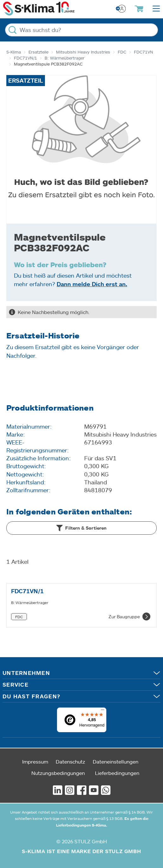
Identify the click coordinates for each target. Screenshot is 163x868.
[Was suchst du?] (81, 30)
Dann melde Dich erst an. (92, 284)
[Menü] (103, 711)
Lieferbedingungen (117, 773)
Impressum (35, 761)
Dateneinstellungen (116, 761)
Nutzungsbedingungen (58, 773)
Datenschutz (70, 761)
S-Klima (14, 52)
